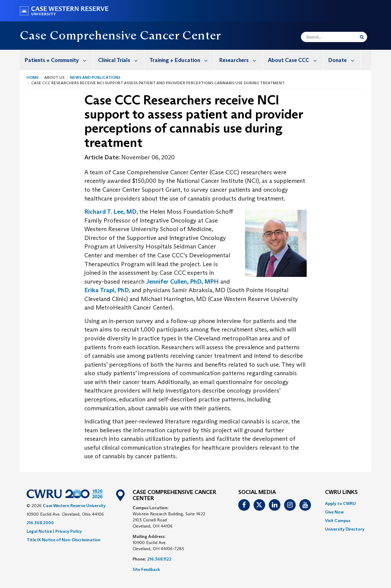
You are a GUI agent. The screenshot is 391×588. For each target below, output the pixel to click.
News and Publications (95, 77)
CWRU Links (341, 492)
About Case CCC (296, 60)
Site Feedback (146, 569)
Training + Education (182, 60)
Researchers (241, 60)
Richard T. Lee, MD (110, 212)
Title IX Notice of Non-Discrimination (64, 540)
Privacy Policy (69, 531)
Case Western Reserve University (74, 506)
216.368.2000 (40, 523)
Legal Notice (39, 531)
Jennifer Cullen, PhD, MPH (182, 281)
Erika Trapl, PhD (107, 290)
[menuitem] (57, 60)
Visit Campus (338, 521)
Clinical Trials (121, 60)
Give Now (334, 512)
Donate (345, 60)
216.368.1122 (159, 559)
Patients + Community (59, 60)
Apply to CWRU (340, 503)
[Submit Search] (362, 37)
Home (33, 77)
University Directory (345, 529)
